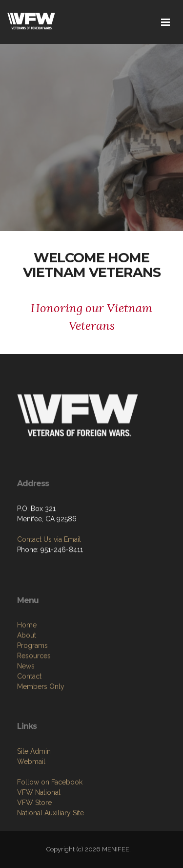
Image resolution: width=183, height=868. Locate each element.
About (27, 673)
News (26, 703)
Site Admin (34, 785)
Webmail (31, 795)
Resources (34, 693)
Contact (29, 714)
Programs (32, 683)
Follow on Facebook (50, 816)
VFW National (39, 826)
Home (27, 662)
